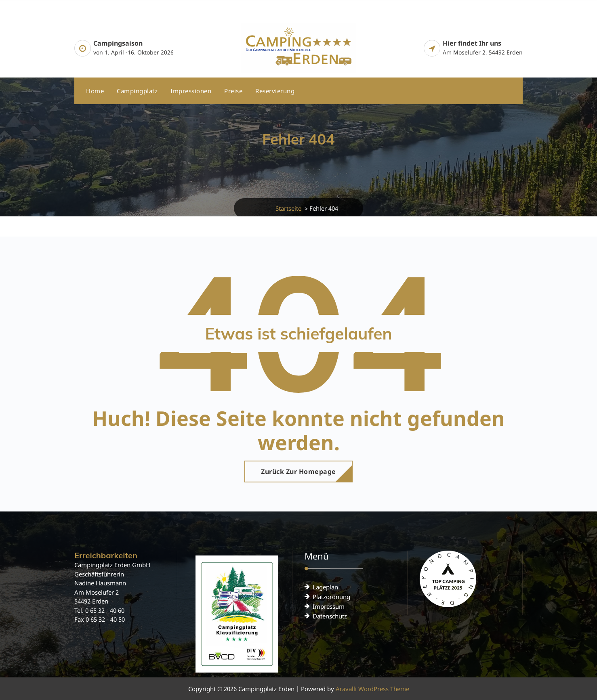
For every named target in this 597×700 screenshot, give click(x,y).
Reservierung (275, 91)
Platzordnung (331, 597)
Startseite (288, 208)
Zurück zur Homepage (298, 472)
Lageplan (325, 587)
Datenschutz (330, 616)
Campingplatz (137, 91)
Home (95, 91)
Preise (233, 91)
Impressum (329, 606)
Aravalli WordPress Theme (372, 689)
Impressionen (191, 91)
